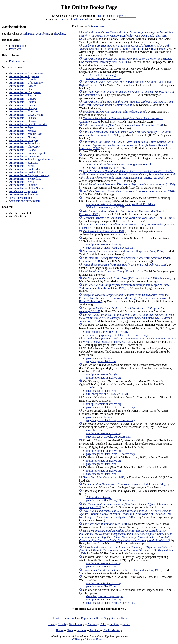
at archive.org (94, 388)
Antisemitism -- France (22, 105)
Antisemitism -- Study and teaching (29, 175)
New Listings (77, 624)
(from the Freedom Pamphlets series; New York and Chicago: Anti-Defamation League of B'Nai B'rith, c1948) (125, 298)
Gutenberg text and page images (104, 596)
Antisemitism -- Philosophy (25, 147)
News (70, 630)
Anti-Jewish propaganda (23, 191)
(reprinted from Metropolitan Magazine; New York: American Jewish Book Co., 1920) (124, 286)
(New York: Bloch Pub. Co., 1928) (125, 265)
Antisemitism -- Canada (23, 86)
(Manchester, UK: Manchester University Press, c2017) (125, 60)
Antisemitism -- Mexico (23, 131)
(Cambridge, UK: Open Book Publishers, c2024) (126, 36)
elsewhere (59, 34)
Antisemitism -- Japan (22, 127)
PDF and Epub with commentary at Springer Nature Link (119, 165)
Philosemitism (17, 61)
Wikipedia (28, 34)
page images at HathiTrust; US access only (111, 248)
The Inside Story (112, 630)
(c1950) (129, 184)
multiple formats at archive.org (104, 78)
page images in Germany (100, 358)
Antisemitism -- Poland (22, 150)
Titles (103, 624)
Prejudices (15, 49)
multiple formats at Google (102, 374)
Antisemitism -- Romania (24, 163)
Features (81, 630)
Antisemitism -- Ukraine (23, 185)
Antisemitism (96, 26)
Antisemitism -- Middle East (25, 134)
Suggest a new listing (116, 618)
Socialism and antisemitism (25, 201)
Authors (92, 624)
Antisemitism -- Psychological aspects (31, 159)
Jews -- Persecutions (21, 198)
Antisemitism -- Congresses (25, 92)
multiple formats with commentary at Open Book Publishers (121, 204)
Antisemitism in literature (24, 195)
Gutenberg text (95, 430)
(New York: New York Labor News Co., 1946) (129, 191)
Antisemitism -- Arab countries (27, 73)
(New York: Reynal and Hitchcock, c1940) (124, 484)
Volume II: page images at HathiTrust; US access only (117, 335)
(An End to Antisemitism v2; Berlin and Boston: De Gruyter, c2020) (124, 47)
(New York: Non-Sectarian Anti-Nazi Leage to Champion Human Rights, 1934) (125, 514)
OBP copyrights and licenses (89, 639)
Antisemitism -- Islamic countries (28, 124)
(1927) (126, 535)
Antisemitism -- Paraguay (24, 140)
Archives (95, 630)
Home (51, 624)
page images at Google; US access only (109, 437)
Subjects (114, 624)
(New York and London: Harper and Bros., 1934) (123, 251)
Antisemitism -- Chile (22, 89)
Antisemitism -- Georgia (23, 108)
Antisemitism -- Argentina (24, 76)
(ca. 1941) (103, 477)
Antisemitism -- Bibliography (26, 83)
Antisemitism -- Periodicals (25, 143)
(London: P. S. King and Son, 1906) (126, 550)
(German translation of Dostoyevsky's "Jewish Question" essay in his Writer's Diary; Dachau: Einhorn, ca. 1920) (127, 340)
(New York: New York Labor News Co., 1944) (129, 218)
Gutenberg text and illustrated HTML (108, 394)
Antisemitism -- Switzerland (25, 179)
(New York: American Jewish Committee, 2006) (127, 103)
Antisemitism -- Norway (23, 137)
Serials (127, 624)
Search (62, 624)
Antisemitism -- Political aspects (28, 153)
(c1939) (104, 231)
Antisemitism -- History (23, 118)
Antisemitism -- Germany (24, 111)
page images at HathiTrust (101, 361)
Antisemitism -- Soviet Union (26, 172)
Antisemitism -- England (23, 95)
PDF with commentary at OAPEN (106, 168)
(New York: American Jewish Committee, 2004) (123, 125)
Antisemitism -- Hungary (23, 121)
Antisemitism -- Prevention (25, 156)
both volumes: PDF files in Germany (107, 332)
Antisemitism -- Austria (23, 79)
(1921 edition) (111, 271)
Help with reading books (64, 618)
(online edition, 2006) (115, 112)
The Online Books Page (89, 7)
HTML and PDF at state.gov (102, 75)
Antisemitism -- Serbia (22, 166)
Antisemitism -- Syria (21, 182)
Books (60, 630)
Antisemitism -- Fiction (22, 102)
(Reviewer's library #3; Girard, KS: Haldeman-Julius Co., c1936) (127, 318)
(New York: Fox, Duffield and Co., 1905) (122, 570)
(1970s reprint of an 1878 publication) (127, 278)
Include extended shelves (111, 16)
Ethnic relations (18, 46)
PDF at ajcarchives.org (99, 497)
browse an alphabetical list (73, 19)
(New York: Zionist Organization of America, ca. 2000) (127, 174)
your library (42, 34)
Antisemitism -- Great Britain (26, 115)
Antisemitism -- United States (26, 188)
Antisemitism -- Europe (23, 99)
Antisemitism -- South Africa (26, 169)
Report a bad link (91, 618)
